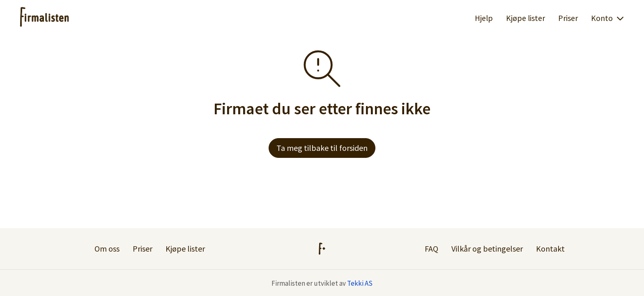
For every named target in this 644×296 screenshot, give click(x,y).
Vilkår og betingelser (487, 249)
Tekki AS (360, 283)
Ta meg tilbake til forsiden (322, 148)
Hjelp (484, 18)
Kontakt (550, 249)
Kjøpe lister (526, 18)
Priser (568, 18)
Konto (608, 18)
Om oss (107, 249)
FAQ (431, 249)
